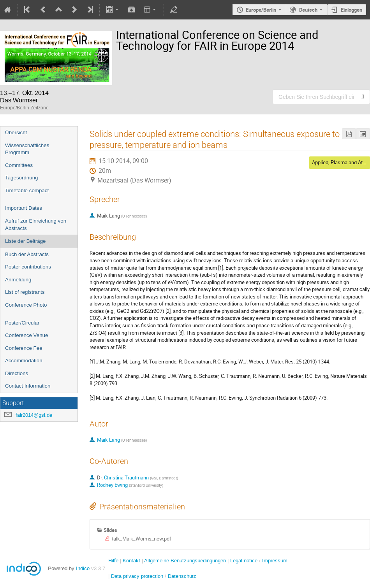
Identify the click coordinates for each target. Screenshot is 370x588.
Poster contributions (28, 267)
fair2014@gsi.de (34, 415)
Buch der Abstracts (27, 254)
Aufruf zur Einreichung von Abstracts (36, 225)
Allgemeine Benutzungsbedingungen (185, 561)
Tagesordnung (21, 178)
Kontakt (131, 561)
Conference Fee (24, 348)
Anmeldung (18, 280)
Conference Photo (26, 305)
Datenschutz (182, 576)
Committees (19, 165)
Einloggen (351, 10)
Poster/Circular (22, 323)
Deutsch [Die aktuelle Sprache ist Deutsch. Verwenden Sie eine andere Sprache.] (308, 10)
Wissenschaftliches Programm (27, 149)
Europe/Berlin (261, 10)
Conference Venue (26, 335)
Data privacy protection (138, 576)
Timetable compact (27, 190)
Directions (17, 373)
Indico (83, 568)
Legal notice (245, 561)
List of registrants (25, 292)
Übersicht (16, 133)
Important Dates (24, 208)
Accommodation (24, 361)
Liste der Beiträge (25, 241)
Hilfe (113, 561)
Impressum (275, 561)
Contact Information (28, 386)
